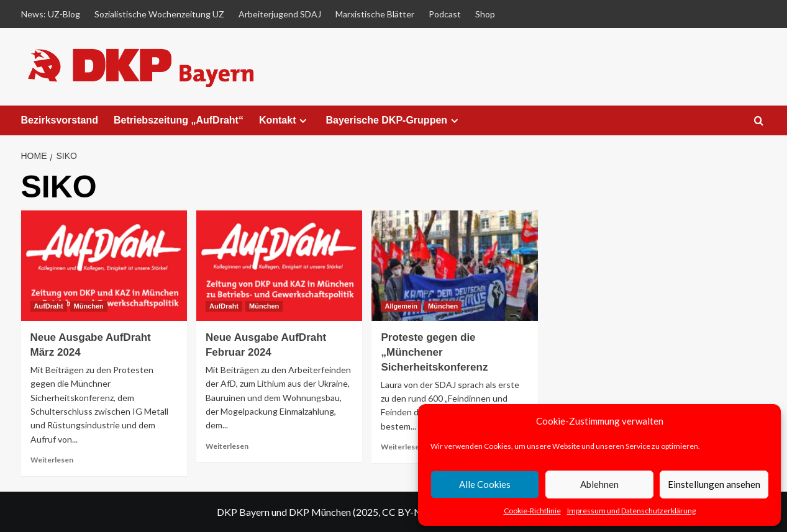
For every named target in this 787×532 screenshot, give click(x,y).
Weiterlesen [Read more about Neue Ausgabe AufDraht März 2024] (52, 460)
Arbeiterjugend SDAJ (280, 14)
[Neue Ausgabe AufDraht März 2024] (104, 266)
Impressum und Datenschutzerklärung (631, 511)
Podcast (445, 14)
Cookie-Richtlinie (532, 511)
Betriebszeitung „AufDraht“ (179, 120)
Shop (485, 14)
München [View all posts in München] (89, 306)
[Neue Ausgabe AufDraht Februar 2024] (279, 266)
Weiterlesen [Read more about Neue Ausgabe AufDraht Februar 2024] (227, 446)
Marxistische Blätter (375, 14)
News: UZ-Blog (51, 14)
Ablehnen (599, 484)
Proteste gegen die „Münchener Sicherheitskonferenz (434, 352)
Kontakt (285, 120)
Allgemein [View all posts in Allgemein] (401, 306)
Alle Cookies (485, 484)
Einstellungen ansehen (714, 484)
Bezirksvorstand (60, 120)
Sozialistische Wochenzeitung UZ (159, 14)
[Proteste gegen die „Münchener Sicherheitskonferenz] (454, 266)
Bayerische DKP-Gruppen (393, 120)
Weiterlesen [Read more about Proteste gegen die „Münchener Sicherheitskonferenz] (402, 447)
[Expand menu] (303, 121)
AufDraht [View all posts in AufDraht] (49, 306)
